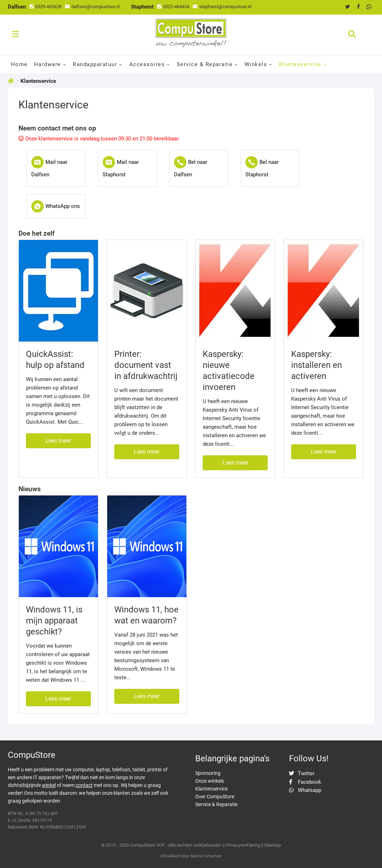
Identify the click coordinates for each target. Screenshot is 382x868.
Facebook (305, 782)
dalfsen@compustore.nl (92, 7)
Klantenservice (300, 64)
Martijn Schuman (206, 856)
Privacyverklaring (243, 845)
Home (19, 64)
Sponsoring (208, 773)
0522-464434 (173, 7)
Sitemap (272, 845)
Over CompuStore (215, 797)
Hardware (48, 64)
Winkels (256, 64)
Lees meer (58, 441)
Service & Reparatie (205, 64)
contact (84, 785)
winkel (49, 785)
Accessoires (147, 64)
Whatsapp (305, 790)
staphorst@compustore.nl (222, 7)
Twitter (302, 773)
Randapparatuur (95, 64)
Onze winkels (210, 781)
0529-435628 (45, 7)
